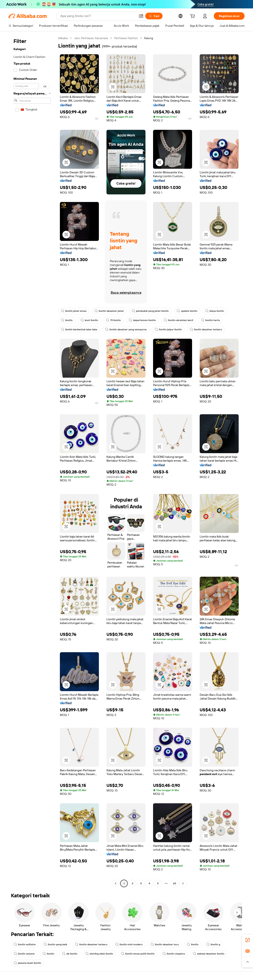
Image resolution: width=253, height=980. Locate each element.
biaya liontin (215, 311)
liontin (67, 320)
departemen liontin (142, 320)
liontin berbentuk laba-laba (79, 329)
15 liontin (113, 320)
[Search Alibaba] (98, 16)
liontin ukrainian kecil (178, 320)
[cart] (193, 17)
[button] (141, 16)
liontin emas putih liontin (138, 954)
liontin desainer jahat (109, 311)
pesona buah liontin (27, 963)
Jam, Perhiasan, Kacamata (91, 38)
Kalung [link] (149, 38)
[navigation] (32, 461)
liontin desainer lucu (165, 944)
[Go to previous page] (116, 883)
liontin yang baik (55, 944)
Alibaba (63, 38)
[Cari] (154, 16)
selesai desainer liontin (209, 954)
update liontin (187, 311)
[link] (248, 940)
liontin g (213, 944)
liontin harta (211, 320)
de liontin (70, 954)
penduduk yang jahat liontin (150, 311)
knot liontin (89, 320)
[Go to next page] (183, 883)
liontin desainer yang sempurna (126, 329)
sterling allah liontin (99, 954)
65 (175, 883)
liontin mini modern (129, 944)
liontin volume (24, 954)
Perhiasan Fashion (126, 38)
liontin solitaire (25, 944)
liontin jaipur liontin (168, 329)
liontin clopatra (174, 954)
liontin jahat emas (74, 311)
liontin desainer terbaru (206, 329)
